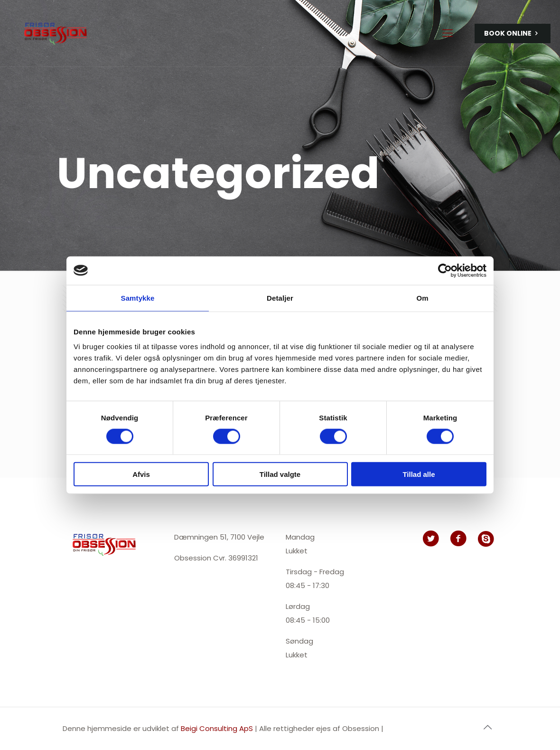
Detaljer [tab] (280, 298)
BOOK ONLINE (513, 33)
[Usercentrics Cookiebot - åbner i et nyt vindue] (445, 270)
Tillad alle (419, 474)
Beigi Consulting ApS (218, 728)
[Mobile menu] (448, 33)
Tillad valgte (280, 474)
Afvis (141, 474)
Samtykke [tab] (138, 298)
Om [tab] (422, 298)
